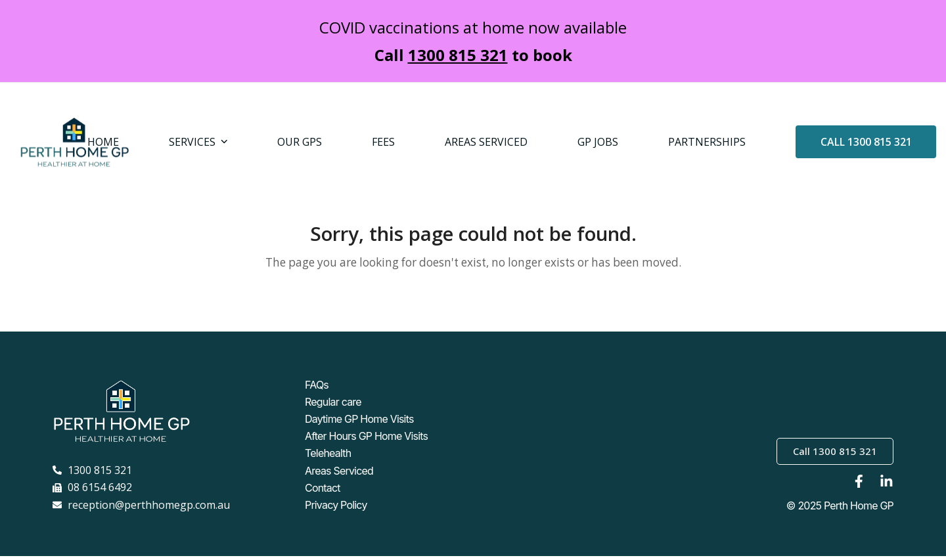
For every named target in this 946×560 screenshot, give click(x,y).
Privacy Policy (336, 509)
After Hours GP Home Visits (366, 446)
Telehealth (328, 462)
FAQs (317, 399)
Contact (323, 494)
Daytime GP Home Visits (359, 431)
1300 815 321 (458, 55)
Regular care (333, 415)
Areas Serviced (339, 478)
